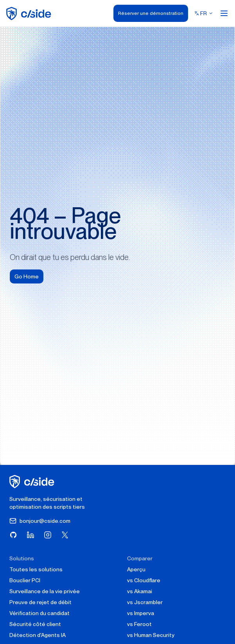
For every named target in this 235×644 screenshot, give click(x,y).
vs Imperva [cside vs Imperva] (141, 613)
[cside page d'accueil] (33, 482)
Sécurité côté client (35, 624)
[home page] (30, 13)
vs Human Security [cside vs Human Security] (151, 635)
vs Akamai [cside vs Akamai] (140, 591)
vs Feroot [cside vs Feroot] (139, 624)
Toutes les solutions (36, 569)
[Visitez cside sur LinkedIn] (30, 535)
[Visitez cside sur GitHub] (13, 535)
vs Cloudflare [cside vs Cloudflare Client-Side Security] (144, 580)
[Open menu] (224, 13)
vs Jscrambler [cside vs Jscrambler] (145, 602)
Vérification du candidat (39, 613)
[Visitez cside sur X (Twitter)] (65, 535)
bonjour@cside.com (40, 521)
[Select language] (204, 13)
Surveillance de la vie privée (45, 591)
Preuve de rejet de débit (40, 602)
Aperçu (136, 569)
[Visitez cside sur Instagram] (48, 535)
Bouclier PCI (25, 580)
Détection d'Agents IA (38, 635)
